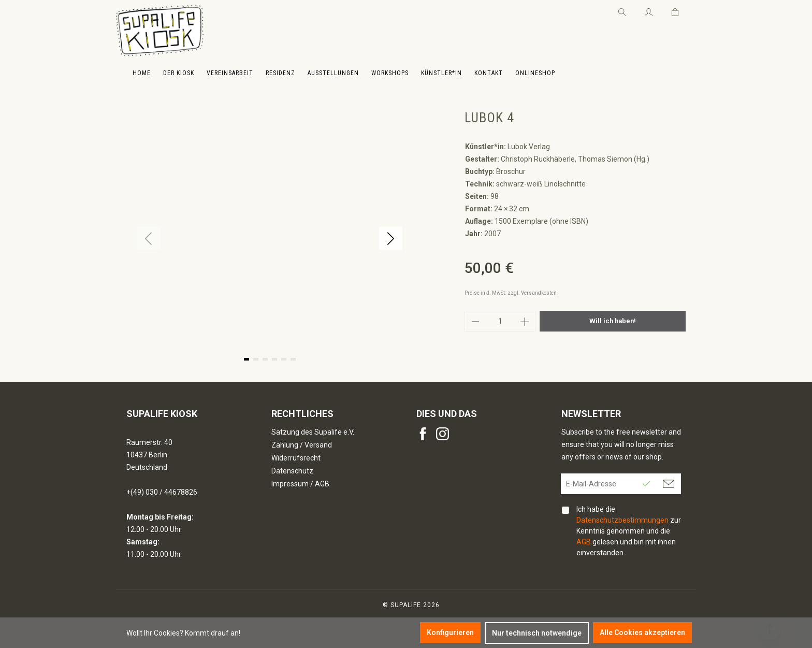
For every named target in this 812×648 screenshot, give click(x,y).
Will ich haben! (613, 321)
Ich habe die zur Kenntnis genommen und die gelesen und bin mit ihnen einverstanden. (629, 531)
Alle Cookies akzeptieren (642, 632)
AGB (584, 542)
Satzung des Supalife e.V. (313, 432)
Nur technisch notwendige (537, 633)
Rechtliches (302, 414)
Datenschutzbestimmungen (622, 520)
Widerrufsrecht (296, 458)
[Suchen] (622, 10)
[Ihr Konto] (649, 10)
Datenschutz (292, 471)
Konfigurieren (450, 632)
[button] (391, 239)
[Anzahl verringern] (475, 321)
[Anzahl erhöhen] (525, 321)
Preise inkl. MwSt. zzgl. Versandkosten (511, 293)
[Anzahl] (500, 321)
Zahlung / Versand (302, 445)
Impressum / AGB (300, 484)
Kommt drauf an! (213, 633)
